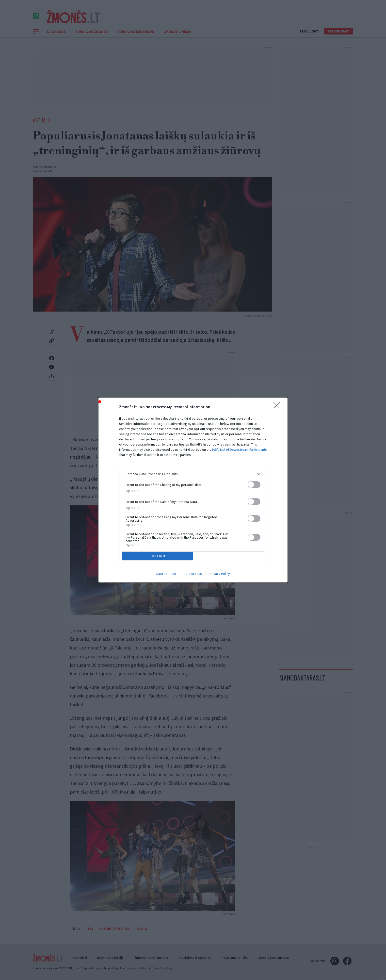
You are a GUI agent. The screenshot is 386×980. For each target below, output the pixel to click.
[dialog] (193, 490)
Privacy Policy (220, 574)
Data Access (193, 574)
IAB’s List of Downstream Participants (240, 449)
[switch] (254, 485)
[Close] (278, 407)
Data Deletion (166, 574)
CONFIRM (157, 556)
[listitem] (193, 474)
